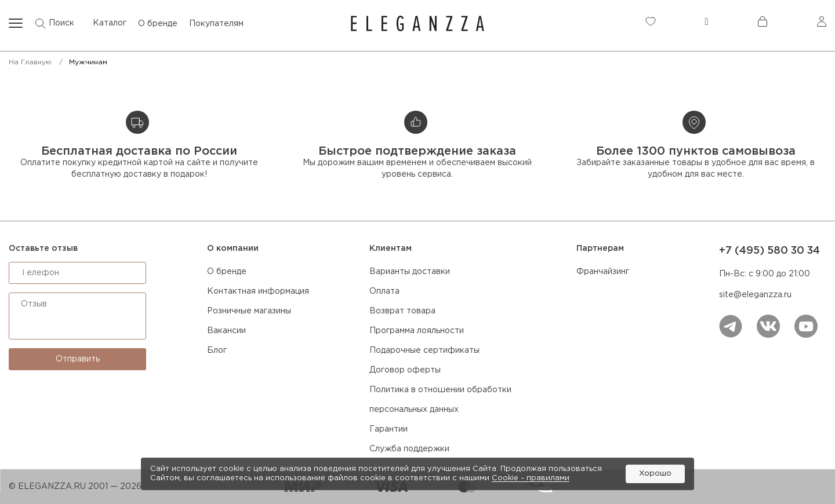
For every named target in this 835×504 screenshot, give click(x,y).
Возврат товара (402, 311)
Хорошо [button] (655, 474)
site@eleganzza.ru (755, 295)
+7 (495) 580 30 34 (769, 251)
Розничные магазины (249, 311)
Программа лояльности (417, 331)
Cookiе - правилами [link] (531, 478)
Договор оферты (405, 370)
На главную (30, 62)
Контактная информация (258, 291)
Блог (217, 350)
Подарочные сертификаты (424, 350)
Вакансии (226, 331)
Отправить (78, 359)
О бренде (227, 272)
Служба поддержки (409, 449)
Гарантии (389, 429)
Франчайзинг (603, 272)
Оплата (384, 291)
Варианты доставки (410, 272)
